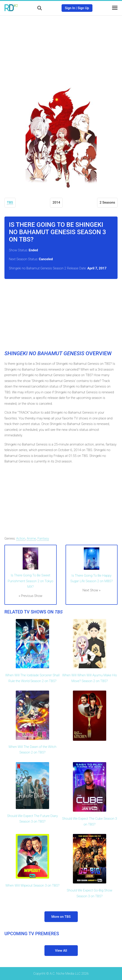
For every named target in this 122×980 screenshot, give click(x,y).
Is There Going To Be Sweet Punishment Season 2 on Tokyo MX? (31, 581)
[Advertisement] (61, 48)
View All (61, 951)
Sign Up (83, 8)
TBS (10, 202)
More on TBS (61, 917)
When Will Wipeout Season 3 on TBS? (32, 885)
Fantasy (43, 538)
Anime (31, 538)
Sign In (70, 8)
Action (21, 538)
